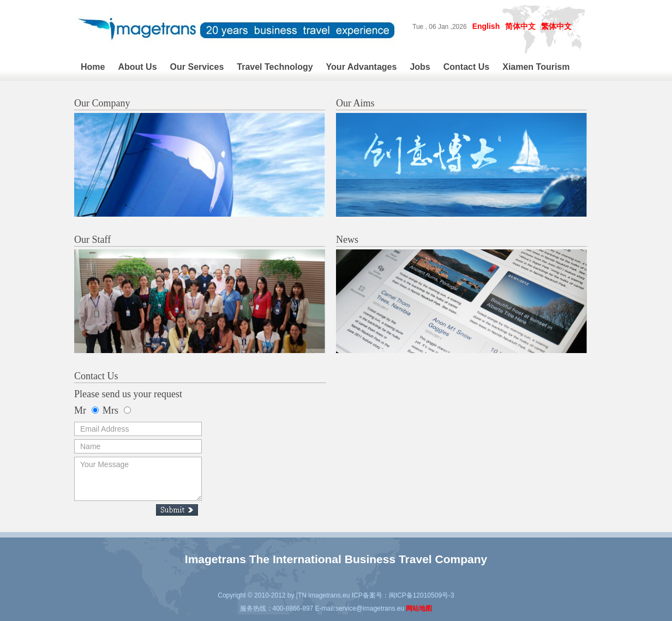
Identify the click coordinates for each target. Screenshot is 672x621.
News (347, 240)
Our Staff (92, 240)
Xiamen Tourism (536, 67)
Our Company (102, 103)
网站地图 (419, 608)
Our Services (197, 67)
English (486, 26)
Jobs (420, 67)
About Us (137, 67)
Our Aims (355, 103)
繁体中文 (556, 26)
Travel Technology (275, 67)
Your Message (138, 479)
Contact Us (466, 67)
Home (93, 67)
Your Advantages (362, 67)
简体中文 (520, 26)
